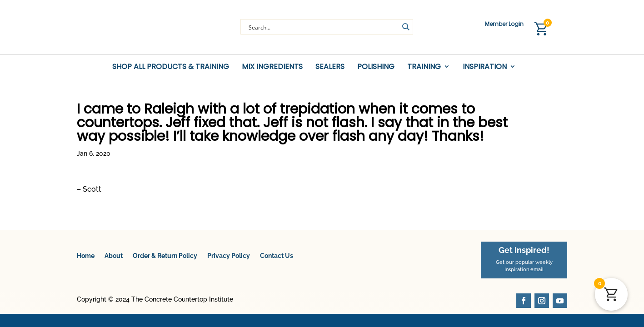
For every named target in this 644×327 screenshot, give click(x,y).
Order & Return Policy (165, 256)
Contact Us (277, 256)
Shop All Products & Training (171, 67)
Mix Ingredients (272, 67)
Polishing (376, 67)
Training (424, 67)
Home (86, 256)
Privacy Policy (229, 256)
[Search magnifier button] (405, 27)
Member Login (504, 24)
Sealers (330, 67)
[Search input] (323, 27)
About (114, 256)
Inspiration (485, 67)
